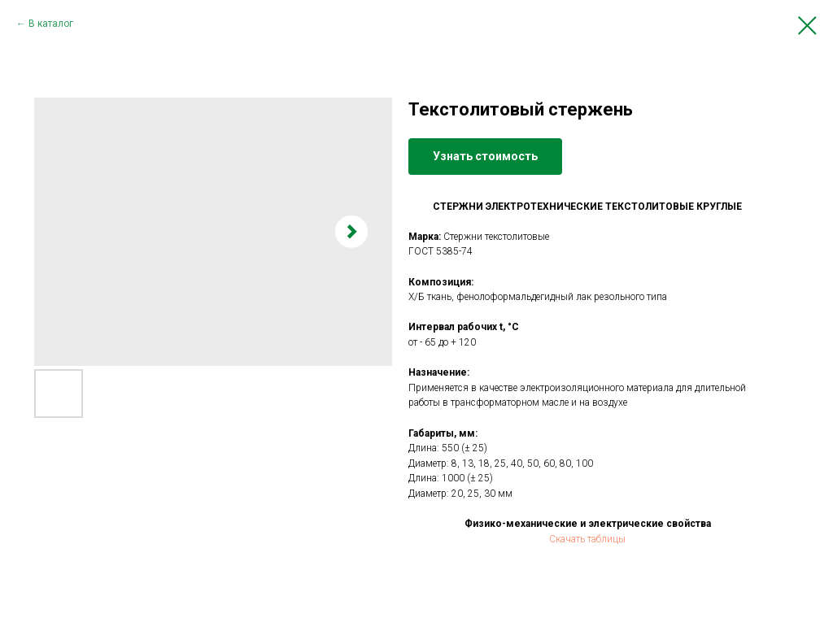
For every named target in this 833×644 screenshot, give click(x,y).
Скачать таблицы (587, 539)
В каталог (51, 24)
